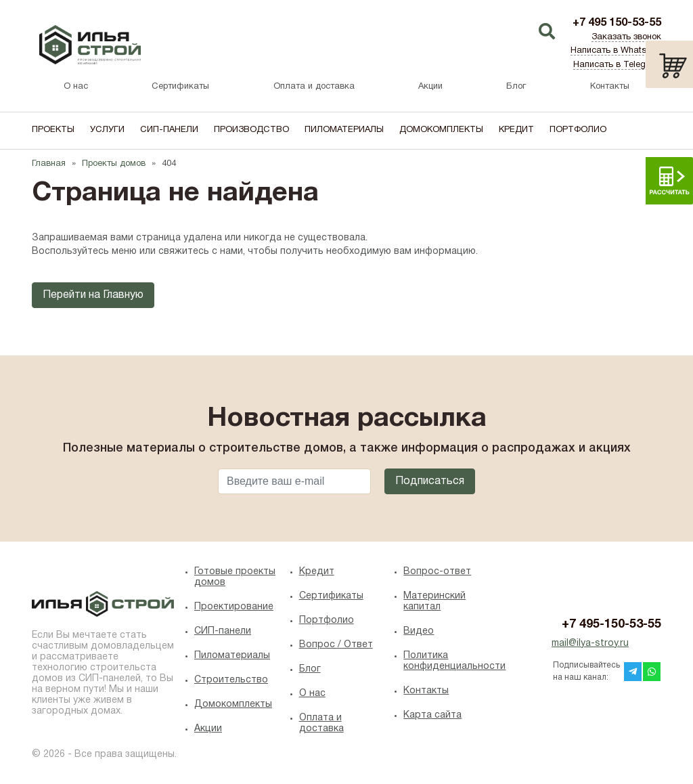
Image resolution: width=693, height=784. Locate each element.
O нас (312, 694)
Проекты (53, 130)
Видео (419, 631)
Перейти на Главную (93, 295)
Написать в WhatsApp (616, 51)
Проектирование (234, 607)
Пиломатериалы (344, 130)
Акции (430, 87)
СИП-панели (169, 130)
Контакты (610, 87)
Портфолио (578, 130)
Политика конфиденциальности (451, 661)
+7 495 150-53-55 (617, 23)
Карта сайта (432, 715)
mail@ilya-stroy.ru (590, 644)
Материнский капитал (434, 602)
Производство (251, 130)
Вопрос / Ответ (336, 645)
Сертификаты (180, 87)
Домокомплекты (441, 130)
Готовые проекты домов (235, 577)
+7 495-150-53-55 (611, 625)
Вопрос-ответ (437, 572)
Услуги (107, 130)
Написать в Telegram (617, 65)
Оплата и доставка (314, 87)
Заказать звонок (626, 37)
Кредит (516, 130)
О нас (76, 87)
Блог (516, 87)
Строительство (231, 680)
